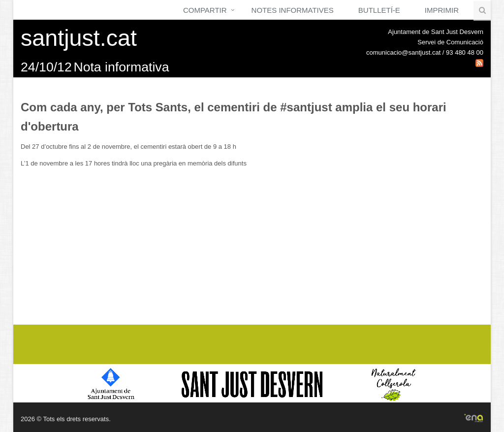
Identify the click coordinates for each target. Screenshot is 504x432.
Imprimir (442, 10)
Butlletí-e (379, 10)
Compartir (205, 10)
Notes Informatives (293, 10)
